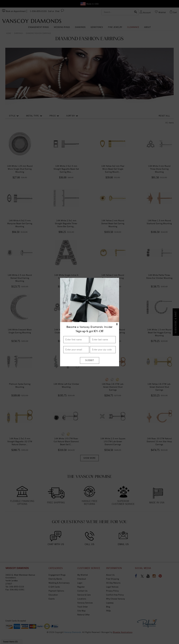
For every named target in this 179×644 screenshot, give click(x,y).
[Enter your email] (76, 350)
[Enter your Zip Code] (103, 350)
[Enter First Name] (76, 340)
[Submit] (90, 360)
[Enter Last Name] (103, 340)
